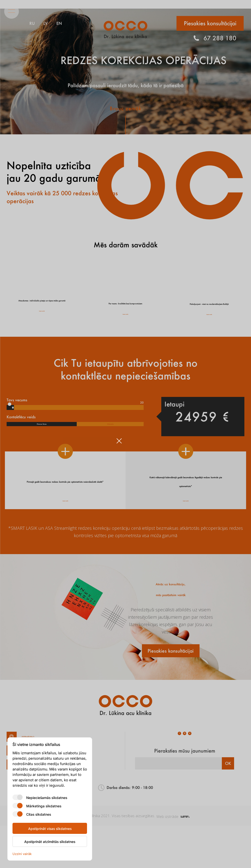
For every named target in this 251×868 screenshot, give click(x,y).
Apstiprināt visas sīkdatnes (50, 828)
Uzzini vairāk (22, 854)
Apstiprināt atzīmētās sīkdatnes (50, 841)
